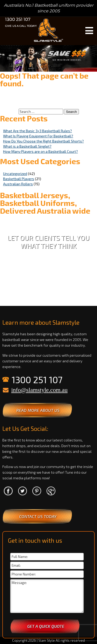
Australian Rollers (18, 184)
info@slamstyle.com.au (39, 390)
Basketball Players (19, 179)
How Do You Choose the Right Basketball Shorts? (43, 141)
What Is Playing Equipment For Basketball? (38, 136)
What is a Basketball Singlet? (27, 146)
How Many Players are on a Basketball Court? (40, 151)
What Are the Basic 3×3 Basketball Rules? (38, 131)
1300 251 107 (18, 19)
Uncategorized (15, 174)
